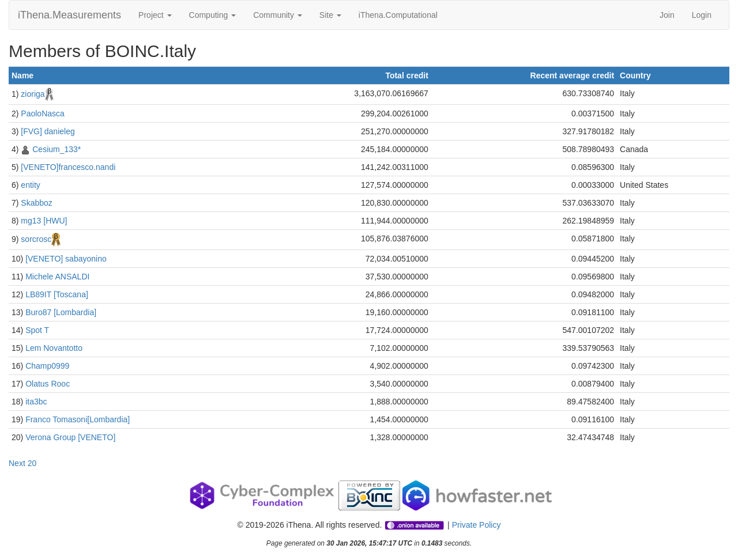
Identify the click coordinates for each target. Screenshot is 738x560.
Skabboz (36, 203)
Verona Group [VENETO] (70, 437)
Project (155, 15)
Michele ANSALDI (57, 277)
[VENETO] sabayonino (66, 259)
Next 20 (22, 463)
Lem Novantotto (54, 348)
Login (702, 15)
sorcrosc (36, 239)
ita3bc (36, 402)
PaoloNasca (43, 113)
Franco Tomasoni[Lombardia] (78, 419)
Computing (213, 15)
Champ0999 (47, 366)
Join (667, 15)
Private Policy (477, 525)
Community (278, 15)
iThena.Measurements (69, 15)
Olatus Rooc (48, 384)
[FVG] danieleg (48, 131)
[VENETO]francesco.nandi (68, 167)
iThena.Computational (398, 15)
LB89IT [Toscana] (57, 294)
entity (30, 185)
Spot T (37, 330)
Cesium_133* (57, 149)
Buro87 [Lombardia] (61, 312)
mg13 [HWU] (44, 221)
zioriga (33, 94)
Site (330, 15)
